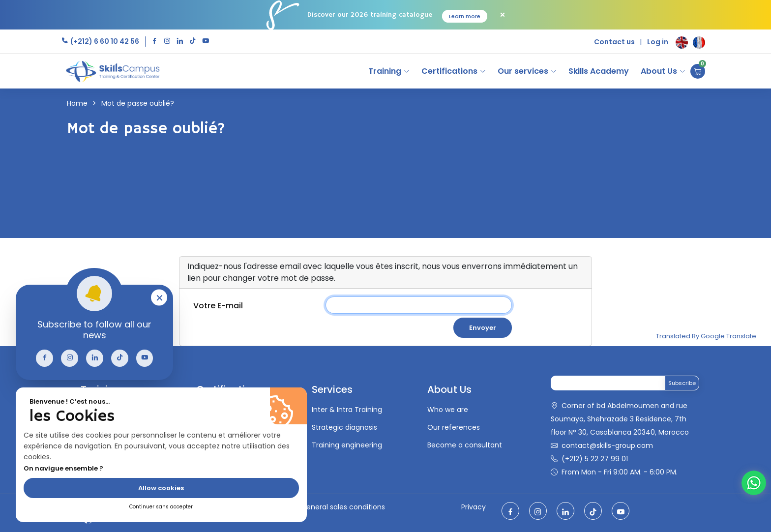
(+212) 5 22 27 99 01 (595, 459)
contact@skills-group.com (607, 445)
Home (77, 103)
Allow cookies (161, 488)
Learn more (465, 16)
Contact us (614, 42)
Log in (658, 42)
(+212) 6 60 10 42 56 (104, 41)
